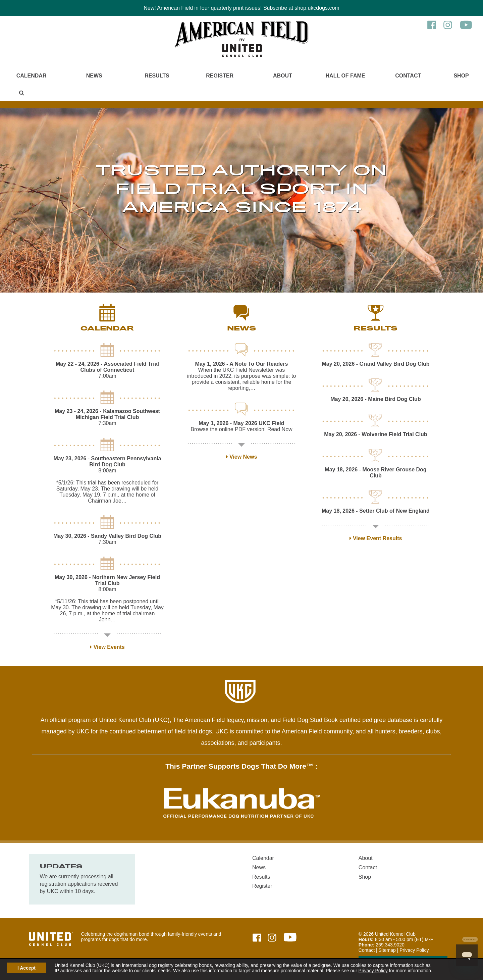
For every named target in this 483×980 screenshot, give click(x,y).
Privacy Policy (373, 971)
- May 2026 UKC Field (241, 423)
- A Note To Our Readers (242, 364)
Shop (461, 76)
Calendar (32, 76)
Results (157, 76)
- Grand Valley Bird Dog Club (375, 364)
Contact (408, 76)
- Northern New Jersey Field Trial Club (107, 580)
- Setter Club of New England (376, 511)
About (283, 76)
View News (242, 457)
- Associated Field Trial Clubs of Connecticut (107, 367)
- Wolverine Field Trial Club (375, 434)
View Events (107, 647)
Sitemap (387, 950)
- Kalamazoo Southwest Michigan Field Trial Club (107, 414)
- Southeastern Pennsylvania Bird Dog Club (107, 461)
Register (220, 76)
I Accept (26, 968)
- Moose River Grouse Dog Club (375, 473)
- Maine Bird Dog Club (375, 399)
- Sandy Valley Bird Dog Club (107, 536)
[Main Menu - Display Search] (22, 93)
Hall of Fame (345, 76)
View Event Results (376, 538)
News (94, 76)
